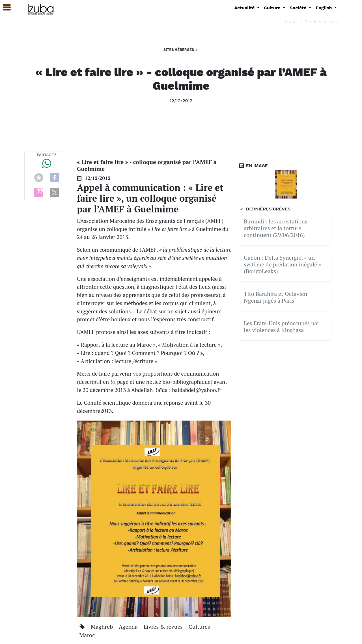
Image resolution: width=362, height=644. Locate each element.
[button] (4, 7)
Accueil (291, 22)
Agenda (129, 627)
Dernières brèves (321, 22)
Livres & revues (164, 627)
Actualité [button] (245, 8)
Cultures (199, 627)
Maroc (87, 635)
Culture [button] (273, 8)
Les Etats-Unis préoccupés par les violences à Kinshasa (282, 327)
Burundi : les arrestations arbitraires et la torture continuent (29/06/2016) (276, 228)
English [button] (324, 8)
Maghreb (103, 627)
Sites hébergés (181, 50)
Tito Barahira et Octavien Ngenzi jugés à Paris (275, 297)
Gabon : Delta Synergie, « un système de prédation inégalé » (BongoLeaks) (283, 264)
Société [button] (299, 8)
